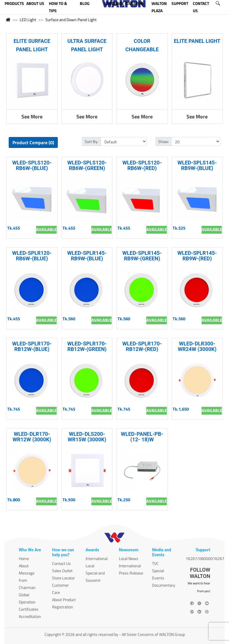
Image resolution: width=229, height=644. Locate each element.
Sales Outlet (62, 571)
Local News (129, 558)
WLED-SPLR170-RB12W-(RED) (142, 346)
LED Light (28, 20)
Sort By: (92, 141)
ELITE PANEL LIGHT (197, 41)
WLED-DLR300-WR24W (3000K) (197, 346)
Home (24, 558)
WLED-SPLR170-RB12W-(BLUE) (32, 346)
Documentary (164, 585)
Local (90, 566)
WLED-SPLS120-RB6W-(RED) (142, 165)
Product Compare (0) (33, 142)
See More (32, 117)
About (24, 566)
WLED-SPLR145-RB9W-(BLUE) (87, 256)
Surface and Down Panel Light (71, 20)
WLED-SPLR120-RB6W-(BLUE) (32, 256)
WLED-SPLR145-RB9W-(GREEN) (142, 256)
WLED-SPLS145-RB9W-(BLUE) (197, 165)
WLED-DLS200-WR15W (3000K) (87, 437)
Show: (164, 141)
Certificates (29, 609)
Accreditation (30, 616)
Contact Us (61, 563)
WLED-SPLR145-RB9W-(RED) (197, 256)
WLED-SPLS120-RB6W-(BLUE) (32, 165)
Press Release (131, 573)
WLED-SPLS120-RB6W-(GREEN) (87, 165)
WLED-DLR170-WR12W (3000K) (32, 437)
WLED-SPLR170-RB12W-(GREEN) (87, 346)
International (97, 558)
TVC (155, 563)
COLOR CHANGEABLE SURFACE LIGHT (142, 49)
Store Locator (63, 578)
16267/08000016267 (205, 558)
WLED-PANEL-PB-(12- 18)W (142, 437)
